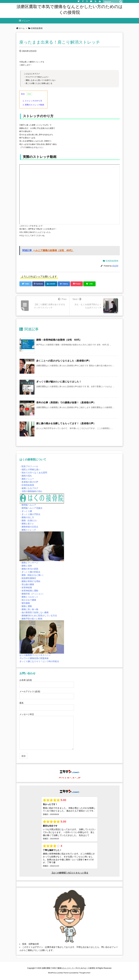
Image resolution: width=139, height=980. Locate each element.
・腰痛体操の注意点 (29, 527)
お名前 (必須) (47, 682)
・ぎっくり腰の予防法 (30, 514)
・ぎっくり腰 (26, 511)
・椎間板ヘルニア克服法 (31, 508)
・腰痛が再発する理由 (30, 581)
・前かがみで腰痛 (28, 600)
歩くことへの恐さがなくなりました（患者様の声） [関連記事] (64, 361)
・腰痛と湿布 (26, 566)
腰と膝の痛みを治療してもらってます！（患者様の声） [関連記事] (66, 423)
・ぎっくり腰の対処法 (30, 572)
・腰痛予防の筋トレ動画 (31, 619)
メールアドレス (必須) (47, 694)
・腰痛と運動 (26, 606)
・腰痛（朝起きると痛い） (32, 575)
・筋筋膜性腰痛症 (28, 578)
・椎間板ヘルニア (28, 505)
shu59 (115, 266)
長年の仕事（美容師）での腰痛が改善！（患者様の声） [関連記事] (66, 403)
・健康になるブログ (29, 488)
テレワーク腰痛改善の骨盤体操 (34, 658)
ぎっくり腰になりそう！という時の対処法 (39, 661)
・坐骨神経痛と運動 (29, 591)
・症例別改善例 (27, 485)
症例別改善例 (112, 261)
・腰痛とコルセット (29, 597)
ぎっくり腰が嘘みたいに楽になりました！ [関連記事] (59, 382)
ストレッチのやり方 (32, 101)
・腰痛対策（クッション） (32, 594)
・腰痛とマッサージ (29, 563)
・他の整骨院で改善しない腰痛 (34, 612)
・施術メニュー (27, 479)
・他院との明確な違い (30, 469)
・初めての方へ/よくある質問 (33, 473)
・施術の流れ (26, 476)
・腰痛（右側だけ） (29, 520)
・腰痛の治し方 (27, 517)
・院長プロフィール (29, 466)
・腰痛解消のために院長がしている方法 (38, 616)
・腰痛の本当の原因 (29, 569)
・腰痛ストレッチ (28, 530)
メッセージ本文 (46, 732)
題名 (47, 705)
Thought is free (85, 973)
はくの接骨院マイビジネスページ (35, 655)
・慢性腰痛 (25, 603)
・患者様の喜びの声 (29, 482)
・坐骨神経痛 (26, 587)
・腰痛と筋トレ (27, 524)
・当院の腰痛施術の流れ (31, 491)
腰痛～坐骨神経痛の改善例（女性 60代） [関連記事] (59, 340)
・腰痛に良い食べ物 (29, 609)
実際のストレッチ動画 (33, 105)
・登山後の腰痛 (27, 584)
